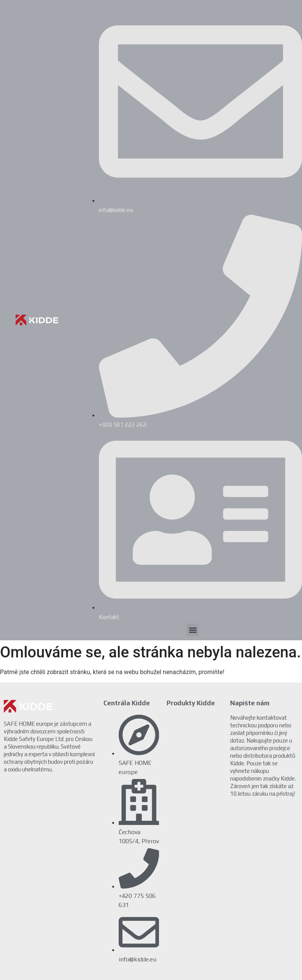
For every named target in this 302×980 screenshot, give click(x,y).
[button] (193, 630)
